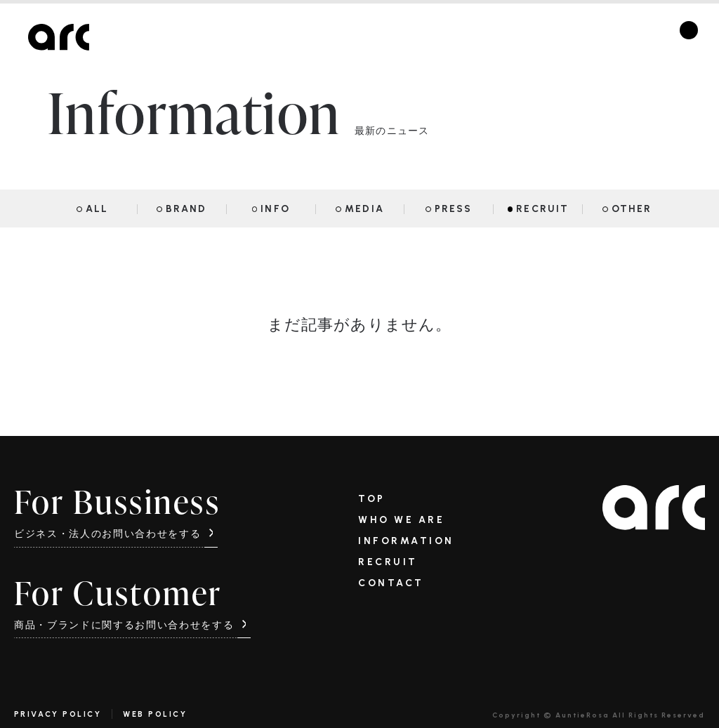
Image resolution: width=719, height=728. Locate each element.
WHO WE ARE (401, 520)
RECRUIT (542, 209)
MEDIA (364, 209)
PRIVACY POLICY (58, 714)
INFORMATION (406, 541)
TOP (372, 499)
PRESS (454, 209)
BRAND (186, 209)
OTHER (632, 209)
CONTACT (391, 583)
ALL (97, 209)
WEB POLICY (155, 714)
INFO (275, 209)
